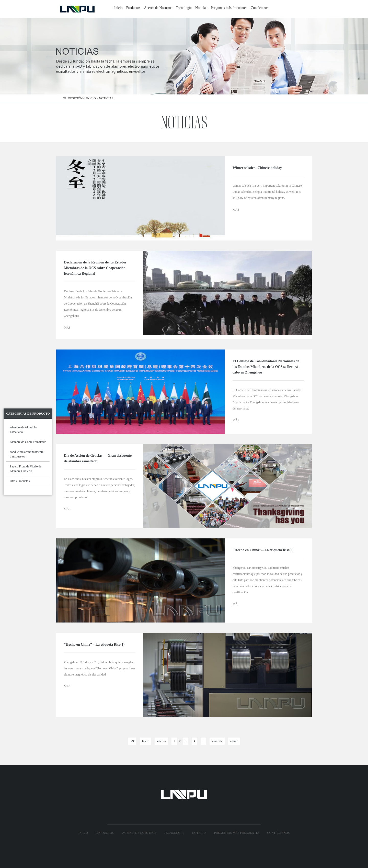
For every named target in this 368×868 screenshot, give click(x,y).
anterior (161, 741)
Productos (133, 8)
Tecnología (184, 8)
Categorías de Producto (28, 414)
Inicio (118, 8)
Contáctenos (260, 8)
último (234, 741)
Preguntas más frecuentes (229, 8)
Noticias (201, 8)
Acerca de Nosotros (158, 8)
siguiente (217, 741)
